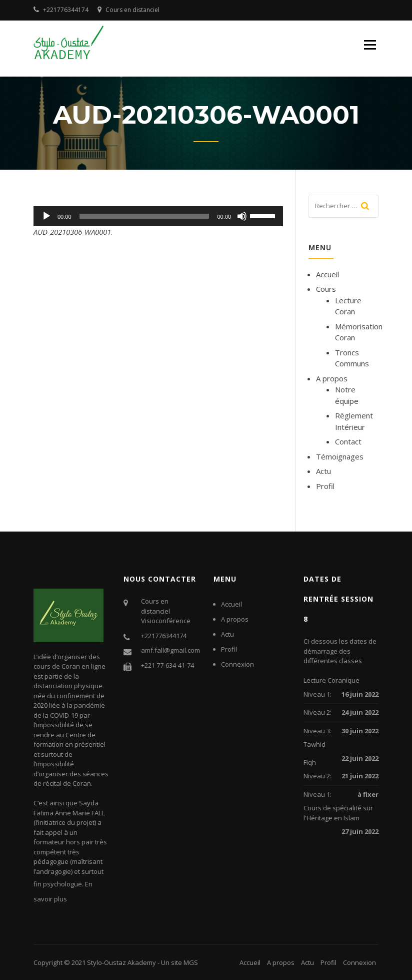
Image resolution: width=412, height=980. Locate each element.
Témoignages (340, 456)
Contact (348, 441)
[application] (158, 216)
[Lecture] (46, 216)
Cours (326, 289)
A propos (332, 378)
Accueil (327, 274)
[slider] (144, 216)
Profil (325, 486)
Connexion (237, 664)
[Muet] (242, 216)
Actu (323, 471)
